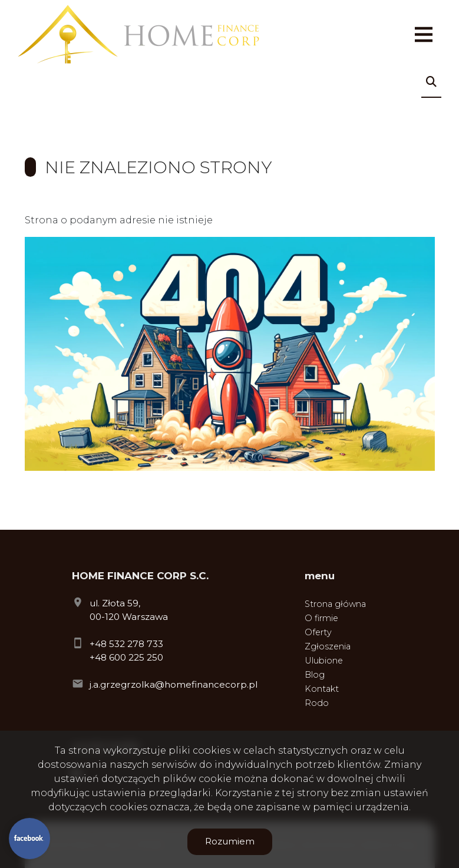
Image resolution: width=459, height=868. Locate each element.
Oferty (318, 632)
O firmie (321, 618)
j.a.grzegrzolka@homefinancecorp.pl (174, 684)
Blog (315, 675)
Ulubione (324, 661)
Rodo (317, 703)
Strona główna (335, 604)
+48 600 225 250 (126, 657)
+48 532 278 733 (126, 644)
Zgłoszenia (328, 646)
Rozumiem (230, 841)
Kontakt (322, 689)
